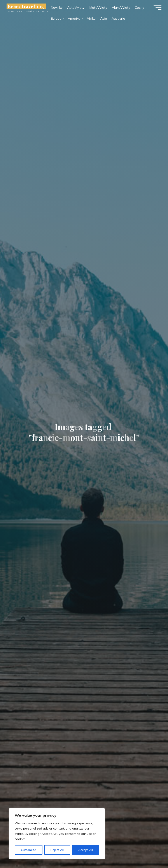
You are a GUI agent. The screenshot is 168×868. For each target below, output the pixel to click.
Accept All (86, 850)
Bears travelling (26, 6)
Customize (29, 850)
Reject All (57, 850)
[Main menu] (157, 8)
